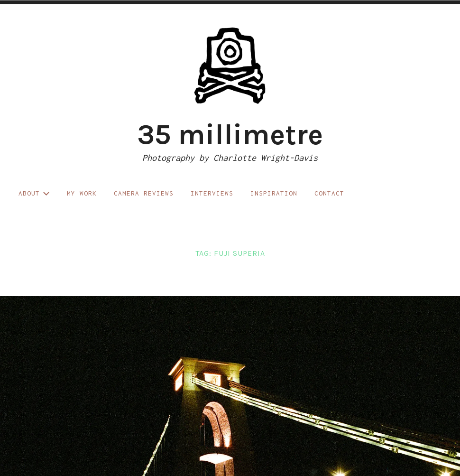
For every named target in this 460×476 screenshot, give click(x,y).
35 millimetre (230, 134)
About (34, 193)
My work (82, 193)
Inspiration (274, 193)
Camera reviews (144, 193)
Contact (329, 193)
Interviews (212, 193)
